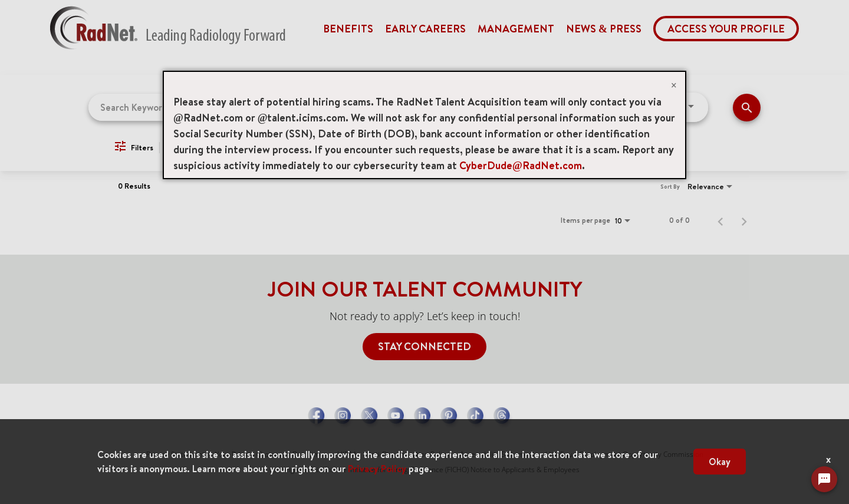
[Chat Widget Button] (824, 479)
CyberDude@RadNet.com (521, 165)
